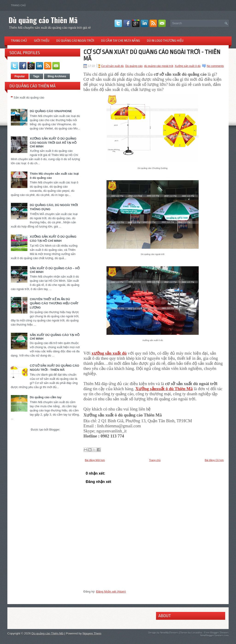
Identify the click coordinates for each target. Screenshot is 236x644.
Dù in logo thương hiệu (165, 41)
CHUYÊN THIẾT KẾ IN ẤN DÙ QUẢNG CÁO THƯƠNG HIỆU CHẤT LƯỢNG (54, 303)
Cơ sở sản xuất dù (112, 66)
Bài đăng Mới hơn (95, 460)
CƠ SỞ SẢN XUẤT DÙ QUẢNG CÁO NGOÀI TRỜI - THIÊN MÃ (152, 55)
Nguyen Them (92, 634)
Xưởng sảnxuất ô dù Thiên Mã (164, 389)
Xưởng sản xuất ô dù (188, 66)
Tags (36, 76)
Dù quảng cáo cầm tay (46, 397)
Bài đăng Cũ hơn (214, 460)
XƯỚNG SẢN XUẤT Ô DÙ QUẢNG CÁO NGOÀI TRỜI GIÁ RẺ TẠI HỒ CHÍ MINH (53, 142)
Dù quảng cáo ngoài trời (75, 41)
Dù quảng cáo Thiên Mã (43, 20)
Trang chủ (18, 5)
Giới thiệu (42, 41)
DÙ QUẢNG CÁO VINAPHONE (51, 111)
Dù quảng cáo (134, 66)
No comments (215, 66)
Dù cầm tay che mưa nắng (120, 41)
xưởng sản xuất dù (109, 353)
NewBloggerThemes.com (215, 635)
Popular (20, 76)
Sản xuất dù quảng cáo (29, 97)
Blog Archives (57, 76)
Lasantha (197, 633)
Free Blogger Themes (216, 633)
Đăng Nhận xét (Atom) (111, 592)
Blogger (54, 430)
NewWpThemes (169, 633)
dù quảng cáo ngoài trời (159, 66)
